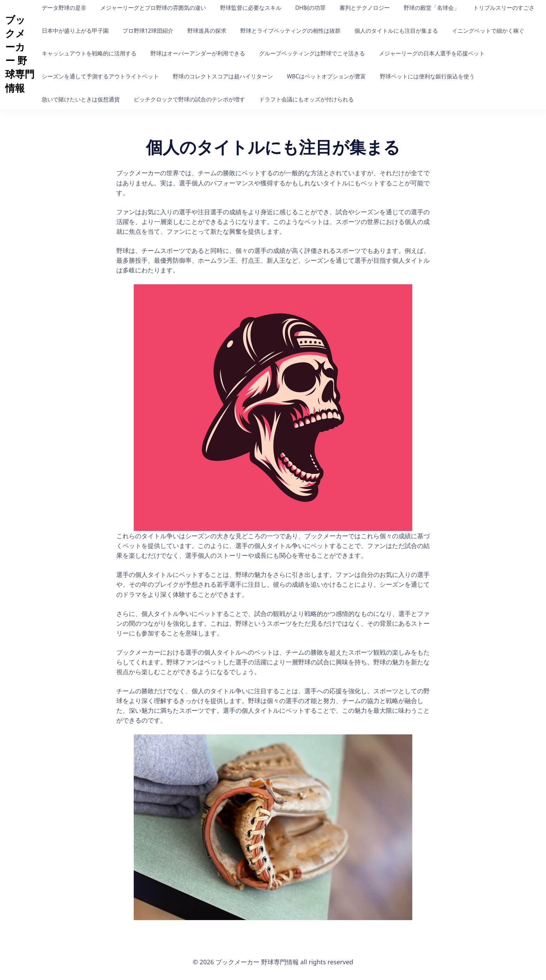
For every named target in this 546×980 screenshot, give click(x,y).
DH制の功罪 (310, 8)
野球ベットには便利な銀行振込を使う (427, 76)
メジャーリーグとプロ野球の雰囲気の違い (153, 8)
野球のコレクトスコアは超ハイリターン (223, 76)
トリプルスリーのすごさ (504, 8)
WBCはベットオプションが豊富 (326, 76)
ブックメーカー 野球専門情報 (20, 54)
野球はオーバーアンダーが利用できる (198, 53)
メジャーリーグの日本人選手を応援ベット (432, 53)
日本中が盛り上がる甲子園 (75, 31)
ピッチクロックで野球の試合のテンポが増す (189, 99)
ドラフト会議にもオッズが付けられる (306, 99)
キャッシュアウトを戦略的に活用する (89, 53)
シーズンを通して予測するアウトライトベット (100, 76)
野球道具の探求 (207, 31)
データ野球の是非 (64, 8)
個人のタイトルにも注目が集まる (396, 31)
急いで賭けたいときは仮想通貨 (81, 99)
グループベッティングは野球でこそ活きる (312, 53)
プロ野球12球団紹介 (148, 31)
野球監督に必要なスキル (251, 8)
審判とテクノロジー (365, 8)
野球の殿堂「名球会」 (431, 8)
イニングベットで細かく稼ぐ (488, 31)
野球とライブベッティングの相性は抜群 (290, 31)
